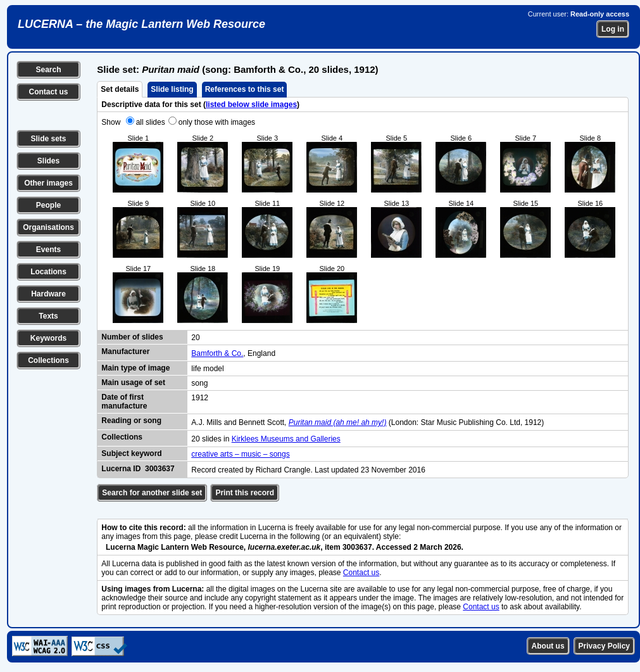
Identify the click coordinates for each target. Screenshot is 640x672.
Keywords (48, 338)
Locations (48, 272)
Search (48, 70)
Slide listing (172, 89)
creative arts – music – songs (240, 454)
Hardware (48, 294)
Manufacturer (125, 352)
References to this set (245, 89)
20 (195, 338)
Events (48, 250)
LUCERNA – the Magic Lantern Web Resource (141, 24)
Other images (48, 183)
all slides (151, 122)
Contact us (48, 92)
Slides (48, 161)
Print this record (245, 493)
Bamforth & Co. (217, 353)
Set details (120, 89)
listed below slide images (251, 105)
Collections (48, 360)
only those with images (217, 122)
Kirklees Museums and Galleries (286, 439)
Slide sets (48, 139)
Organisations (48, 227)
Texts (48, 316)
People (48, 205)
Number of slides (132, 337)
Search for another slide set (152, 493)
